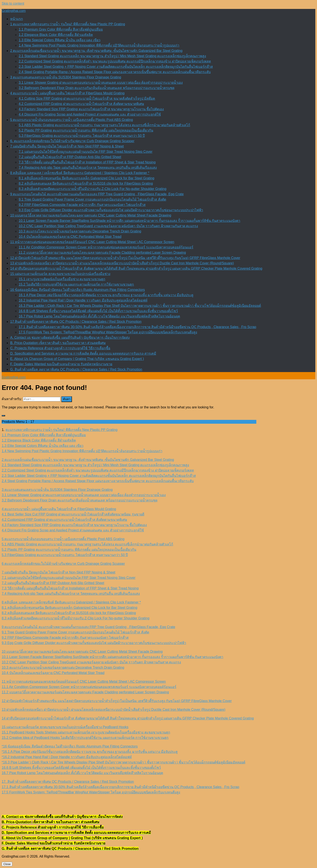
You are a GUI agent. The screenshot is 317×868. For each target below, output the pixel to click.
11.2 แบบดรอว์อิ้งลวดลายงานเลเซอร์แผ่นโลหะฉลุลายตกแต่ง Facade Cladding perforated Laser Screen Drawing (102, 253)
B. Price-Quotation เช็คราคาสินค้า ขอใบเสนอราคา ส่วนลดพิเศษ (58, 343)
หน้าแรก (17, 19)
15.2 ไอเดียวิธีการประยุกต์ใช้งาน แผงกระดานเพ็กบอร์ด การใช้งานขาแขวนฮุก (76, 284)
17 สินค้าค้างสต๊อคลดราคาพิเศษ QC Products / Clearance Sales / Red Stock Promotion (76, 322)
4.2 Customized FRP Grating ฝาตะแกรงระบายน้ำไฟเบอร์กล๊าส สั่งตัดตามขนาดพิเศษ (81, 104)
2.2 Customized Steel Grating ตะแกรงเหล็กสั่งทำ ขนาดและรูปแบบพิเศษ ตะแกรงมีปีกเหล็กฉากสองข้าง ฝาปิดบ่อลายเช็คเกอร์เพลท (115, 61)
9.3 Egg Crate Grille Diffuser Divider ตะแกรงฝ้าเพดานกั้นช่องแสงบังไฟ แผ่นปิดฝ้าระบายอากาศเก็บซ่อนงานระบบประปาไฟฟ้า (111, 210)
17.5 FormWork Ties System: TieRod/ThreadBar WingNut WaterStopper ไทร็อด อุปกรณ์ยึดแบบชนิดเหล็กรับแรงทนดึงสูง (108, 332)
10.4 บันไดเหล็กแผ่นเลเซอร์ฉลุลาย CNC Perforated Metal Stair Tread (70, 237)
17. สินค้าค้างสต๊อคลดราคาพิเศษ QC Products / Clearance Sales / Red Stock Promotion (68, 782)
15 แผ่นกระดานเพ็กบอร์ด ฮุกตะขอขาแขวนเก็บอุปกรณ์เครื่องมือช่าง (60, 274)
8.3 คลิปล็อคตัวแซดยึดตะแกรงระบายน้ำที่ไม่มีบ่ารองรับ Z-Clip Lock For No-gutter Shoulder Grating (93, 189)
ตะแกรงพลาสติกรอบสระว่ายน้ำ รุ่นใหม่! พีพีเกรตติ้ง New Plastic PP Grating (62, 430)
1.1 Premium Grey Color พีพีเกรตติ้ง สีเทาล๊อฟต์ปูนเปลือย (61, 29)
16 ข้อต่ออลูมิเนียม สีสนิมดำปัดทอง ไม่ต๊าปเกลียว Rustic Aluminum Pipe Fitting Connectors (77, 290)
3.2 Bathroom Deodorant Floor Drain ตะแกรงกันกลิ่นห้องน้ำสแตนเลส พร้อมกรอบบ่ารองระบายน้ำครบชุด (97, 88)
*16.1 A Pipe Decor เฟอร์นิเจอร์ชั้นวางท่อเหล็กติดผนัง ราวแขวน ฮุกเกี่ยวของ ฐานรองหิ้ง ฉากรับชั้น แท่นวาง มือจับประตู (90, 752)
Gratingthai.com (14, 11)
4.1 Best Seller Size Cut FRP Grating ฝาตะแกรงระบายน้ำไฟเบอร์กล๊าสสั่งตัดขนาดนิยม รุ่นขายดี (73, 514)
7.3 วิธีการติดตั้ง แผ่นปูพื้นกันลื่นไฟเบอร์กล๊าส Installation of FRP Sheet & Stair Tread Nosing (87, 162)
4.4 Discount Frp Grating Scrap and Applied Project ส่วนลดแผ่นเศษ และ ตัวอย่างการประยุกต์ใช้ (90, 114)
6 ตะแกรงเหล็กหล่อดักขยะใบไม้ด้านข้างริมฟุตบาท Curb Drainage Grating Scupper (63, 564)
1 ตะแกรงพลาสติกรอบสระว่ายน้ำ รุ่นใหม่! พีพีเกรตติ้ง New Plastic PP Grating (68, 24)
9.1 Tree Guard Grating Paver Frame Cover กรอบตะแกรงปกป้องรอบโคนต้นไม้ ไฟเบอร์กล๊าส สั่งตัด (92, 199)
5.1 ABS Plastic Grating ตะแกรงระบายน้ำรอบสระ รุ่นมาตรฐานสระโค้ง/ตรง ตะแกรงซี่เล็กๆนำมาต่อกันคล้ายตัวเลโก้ (104, 125)
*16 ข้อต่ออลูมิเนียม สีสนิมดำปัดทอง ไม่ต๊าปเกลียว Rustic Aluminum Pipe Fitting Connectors (70, 746)
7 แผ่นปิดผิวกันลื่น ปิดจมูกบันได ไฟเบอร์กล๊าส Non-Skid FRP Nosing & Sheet (67, 146)
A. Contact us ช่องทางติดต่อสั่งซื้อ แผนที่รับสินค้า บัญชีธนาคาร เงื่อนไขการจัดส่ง (70, 338)
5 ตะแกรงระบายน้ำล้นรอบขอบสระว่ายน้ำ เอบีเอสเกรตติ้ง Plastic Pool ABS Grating (72, 120)
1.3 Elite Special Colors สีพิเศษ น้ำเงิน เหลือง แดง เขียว (60, 40)
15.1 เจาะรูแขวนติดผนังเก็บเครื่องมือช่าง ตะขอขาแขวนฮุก (62, 279)
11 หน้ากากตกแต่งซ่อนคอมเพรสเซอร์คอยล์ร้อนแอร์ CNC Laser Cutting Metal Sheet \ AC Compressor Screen (92, 242)
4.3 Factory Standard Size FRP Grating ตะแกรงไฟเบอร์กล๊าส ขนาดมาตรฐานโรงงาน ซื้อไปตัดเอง (91, 109)
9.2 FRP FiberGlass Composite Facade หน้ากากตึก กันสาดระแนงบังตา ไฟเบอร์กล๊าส (82, 205)
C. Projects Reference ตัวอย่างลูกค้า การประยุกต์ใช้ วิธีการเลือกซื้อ (60, 348)
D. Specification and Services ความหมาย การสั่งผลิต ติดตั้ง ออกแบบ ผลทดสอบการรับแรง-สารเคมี (83, 353)
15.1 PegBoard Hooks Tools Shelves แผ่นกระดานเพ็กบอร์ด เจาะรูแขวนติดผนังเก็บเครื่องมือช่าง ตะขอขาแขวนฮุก (86, 732)
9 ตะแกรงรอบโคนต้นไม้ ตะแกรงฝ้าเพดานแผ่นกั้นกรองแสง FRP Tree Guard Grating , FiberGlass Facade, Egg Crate (97, 194)
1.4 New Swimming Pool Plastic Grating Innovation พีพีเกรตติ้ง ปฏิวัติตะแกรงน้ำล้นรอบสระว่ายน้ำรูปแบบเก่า (99, 45)
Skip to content (13, 4)
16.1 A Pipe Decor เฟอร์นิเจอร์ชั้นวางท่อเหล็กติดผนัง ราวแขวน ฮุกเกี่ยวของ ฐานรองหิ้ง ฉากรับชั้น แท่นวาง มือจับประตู (106, 295)
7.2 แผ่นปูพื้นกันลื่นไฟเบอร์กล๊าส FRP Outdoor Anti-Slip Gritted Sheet (70, 157)
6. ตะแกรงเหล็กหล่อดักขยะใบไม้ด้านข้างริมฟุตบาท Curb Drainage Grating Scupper (72, 141)
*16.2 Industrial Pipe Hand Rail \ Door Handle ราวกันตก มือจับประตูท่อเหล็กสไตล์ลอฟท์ (67, 757)
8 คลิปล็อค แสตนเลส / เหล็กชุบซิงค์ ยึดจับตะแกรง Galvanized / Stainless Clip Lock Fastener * (80, 173)
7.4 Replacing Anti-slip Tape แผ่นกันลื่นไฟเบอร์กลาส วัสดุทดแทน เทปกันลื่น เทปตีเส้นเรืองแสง (88, 168)
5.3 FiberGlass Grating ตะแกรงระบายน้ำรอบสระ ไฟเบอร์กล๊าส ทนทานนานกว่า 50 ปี (82, 136)
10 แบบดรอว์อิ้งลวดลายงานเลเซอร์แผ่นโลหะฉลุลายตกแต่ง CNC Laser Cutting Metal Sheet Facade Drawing (91, 215)
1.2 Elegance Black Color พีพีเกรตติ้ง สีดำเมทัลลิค (56, 35)
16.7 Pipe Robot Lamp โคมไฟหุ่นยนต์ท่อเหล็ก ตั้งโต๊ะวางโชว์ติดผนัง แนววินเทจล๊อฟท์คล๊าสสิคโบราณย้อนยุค (99, 316)
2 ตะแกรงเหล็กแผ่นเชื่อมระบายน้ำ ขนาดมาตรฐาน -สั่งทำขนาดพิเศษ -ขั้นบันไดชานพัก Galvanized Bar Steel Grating (96, 51)
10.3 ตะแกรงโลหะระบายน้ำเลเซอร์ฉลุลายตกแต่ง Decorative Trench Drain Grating (80, 231)
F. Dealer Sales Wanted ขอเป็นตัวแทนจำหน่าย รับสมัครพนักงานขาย (61, 364)
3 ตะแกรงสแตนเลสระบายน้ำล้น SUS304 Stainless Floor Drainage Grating (66, 77)
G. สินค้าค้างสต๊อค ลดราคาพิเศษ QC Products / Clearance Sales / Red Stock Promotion (76, 369)
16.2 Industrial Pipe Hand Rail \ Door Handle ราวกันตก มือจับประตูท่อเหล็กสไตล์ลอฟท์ (83, 300)
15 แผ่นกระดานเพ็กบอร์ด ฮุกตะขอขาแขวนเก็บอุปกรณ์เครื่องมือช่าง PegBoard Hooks (65, 727)
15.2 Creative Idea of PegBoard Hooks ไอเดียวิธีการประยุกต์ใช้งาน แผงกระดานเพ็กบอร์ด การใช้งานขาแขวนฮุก (85, 738)
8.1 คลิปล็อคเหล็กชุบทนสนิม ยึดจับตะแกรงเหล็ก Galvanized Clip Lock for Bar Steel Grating (86, 178)
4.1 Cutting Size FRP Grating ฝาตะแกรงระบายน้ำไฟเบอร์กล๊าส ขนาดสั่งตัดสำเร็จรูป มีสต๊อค (87, 98)
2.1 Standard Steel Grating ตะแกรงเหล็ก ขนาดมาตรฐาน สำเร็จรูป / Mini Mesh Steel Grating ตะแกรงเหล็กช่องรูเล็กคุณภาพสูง (112, 56)
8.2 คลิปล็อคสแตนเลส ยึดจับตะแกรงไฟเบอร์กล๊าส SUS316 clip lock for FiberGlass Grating (86, 183)
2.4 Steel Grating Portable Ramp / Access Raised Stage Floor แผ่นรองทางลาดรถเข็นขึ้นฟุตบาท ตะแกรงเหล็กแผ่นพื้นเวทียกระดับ (115, 72)
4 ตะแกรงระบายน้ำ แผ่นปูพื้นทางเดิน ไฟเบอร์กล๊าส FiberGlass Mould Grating (67, 93)
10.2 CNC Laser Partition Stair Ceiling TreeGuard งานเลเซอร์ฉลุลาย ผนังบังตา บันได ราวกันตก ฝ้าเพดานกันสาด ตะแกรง (108, 226)
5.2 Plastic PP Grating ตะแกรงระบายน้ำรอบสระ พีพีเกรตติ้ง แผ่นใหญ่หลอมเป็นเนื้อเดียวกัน (86, 130)
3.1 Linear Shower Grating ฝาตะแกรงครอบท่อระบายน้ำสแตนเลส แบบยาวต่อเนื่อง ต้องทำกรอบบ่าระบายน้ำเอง (101, 83)
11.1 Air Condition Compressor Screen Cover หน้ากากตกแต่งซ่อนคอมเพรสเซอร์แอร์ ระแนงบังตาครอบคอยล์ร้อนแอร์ (106, 247)
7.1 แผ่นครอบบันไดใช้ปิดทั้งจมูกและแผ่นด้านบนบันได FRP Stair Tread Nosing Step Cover (86, 152)
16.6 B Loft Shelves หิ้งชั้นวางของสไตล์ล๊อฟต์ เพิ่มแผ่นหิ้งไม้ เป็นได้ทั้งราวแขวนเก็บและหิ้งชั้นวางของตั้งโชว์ (98, 311)
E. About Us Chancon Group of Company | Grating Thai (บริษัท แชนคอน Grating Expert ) (77, 359)
